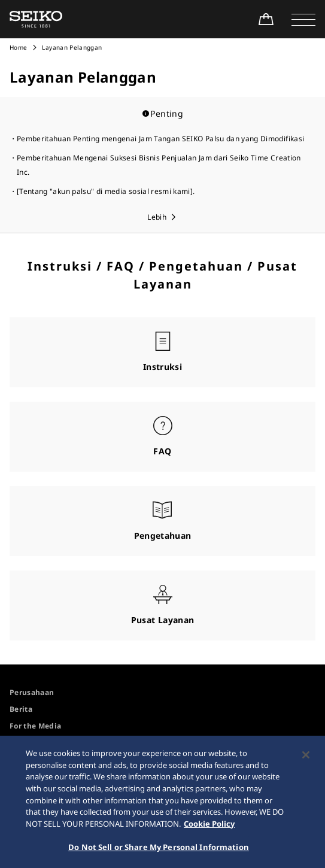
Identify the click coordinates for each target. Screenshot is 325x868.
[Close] (306, 758)
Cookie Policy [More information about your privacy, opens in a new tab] (209, 826)
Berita (21, 709)
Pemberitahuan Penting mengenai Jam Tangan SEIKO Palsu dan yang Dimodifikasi (160, 139)
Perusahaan (32, 692)
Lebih (157, 217)
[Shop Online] (266, 19)
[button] (303, 19)
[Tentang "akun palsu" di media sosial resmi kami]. (106, 191)
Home (18, 47)
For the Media (36, 726)
